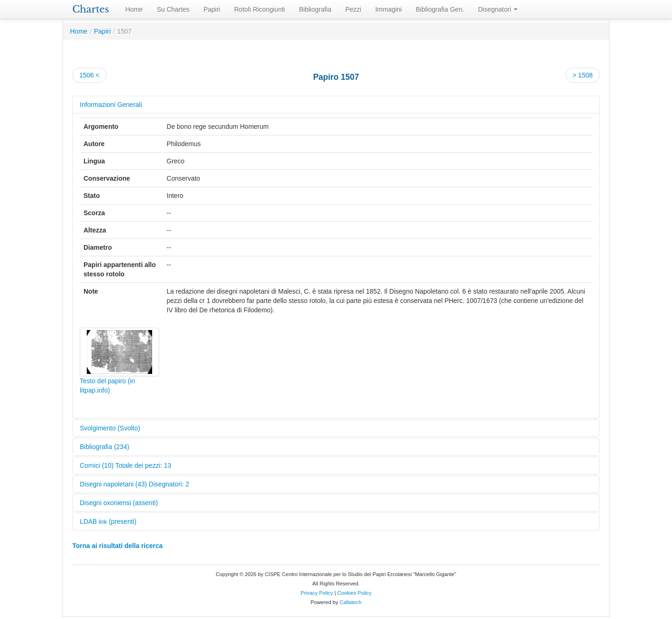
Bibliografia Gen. (440, 9)
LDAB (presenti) (108, 521)
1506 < (89, 75)
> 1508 (583, 75)
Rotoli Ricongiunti (260, 9)
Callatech (351, 602)
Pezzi (353, 9)
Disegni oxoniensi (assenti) (119, 503)
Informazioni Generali (111, 105)
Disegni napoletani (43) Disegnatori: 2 (134, 484)
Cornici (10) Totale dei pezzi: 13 (126, 465)
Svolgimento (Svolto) (110, 428)
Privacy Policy (317, 593)
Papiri (212, 9)
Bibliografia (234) (105, 447)
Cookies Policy (354, 593)
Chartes (91, 9)
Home (134, 9)
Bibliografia (315, 9)
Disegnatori (498, 9)
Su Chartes (173, 9)
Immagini (388, 9)
